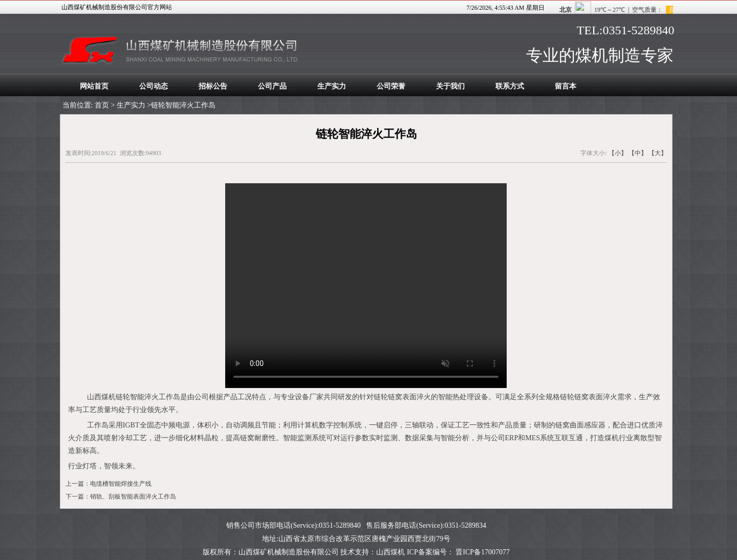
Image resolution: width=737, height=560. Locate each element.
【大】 (658, 153)
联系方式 (510, 86)
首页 (102, 105)
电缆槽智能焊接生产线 (121, 484)
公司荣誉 (391, 86)
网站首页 (94, 86)
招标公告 (213, 86)
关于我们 (450, 86)
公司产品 (272, 86)
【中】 (638, 153)
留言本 (566, 86)
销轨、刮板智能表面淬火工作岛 (133, 497)
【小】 (618, 153)
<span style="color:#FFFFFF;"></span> (631, 8)
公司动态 (154, 86)
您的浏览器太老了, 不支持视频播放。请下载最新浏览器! (366, 286)
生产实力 (332, 86)
